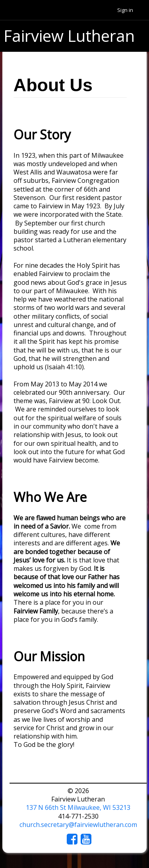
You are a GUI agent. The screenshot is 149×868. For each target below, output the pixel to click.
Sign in (125, 10)
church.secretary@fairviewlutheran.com (78, 825)
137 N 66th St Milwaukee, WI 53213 (78, 807)
